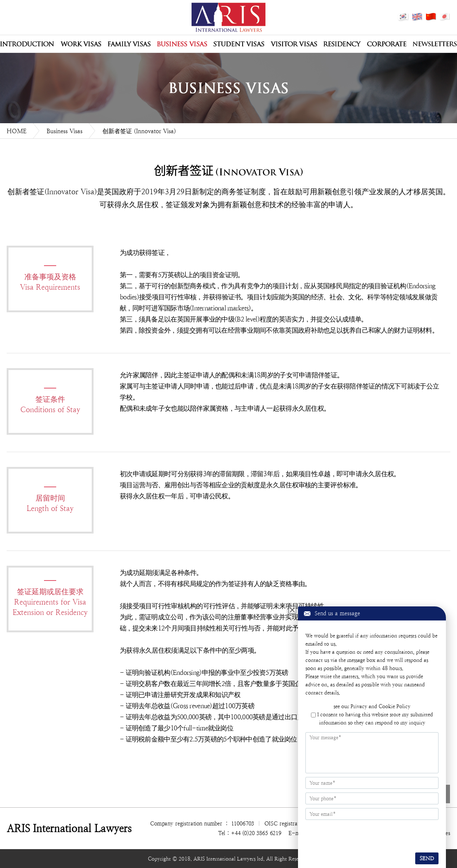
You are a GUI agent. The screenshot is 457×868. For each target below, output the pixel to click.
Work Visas (81, 44)
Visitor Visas (294, 44)
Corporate (387, 44)
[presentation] (350, 835)
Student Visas (239, 44)
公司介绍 (27, 44)
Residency (342, 44)
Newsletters (435, 44)
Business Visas (182, 44)
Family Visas (129, 44)
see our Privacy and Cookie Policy (372, 706)
